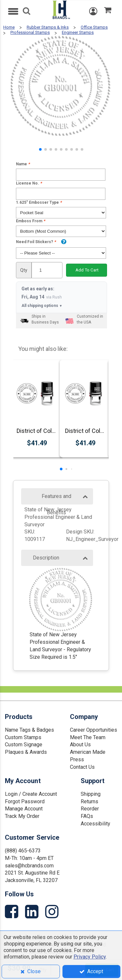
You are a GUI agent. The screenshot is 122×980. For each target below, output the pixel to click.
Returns (89, 801)
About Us (80, 745)
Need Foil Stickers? (36, 242)
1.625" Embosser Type (39, 202)
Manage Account (24, 809)
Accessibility (95, 824)
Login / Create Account (31, 794)
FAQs (87, 816)
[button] (40, 149)
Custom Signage (24, 745)
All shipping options (42, 306)
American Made (88, 752)
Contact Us (82, 767)
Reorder (90, 809)
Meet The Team (88, 737)
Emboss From (30, 221)
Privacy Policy (90, 957)
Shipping (91, 794)
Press (77, 759)
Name (23, 164)
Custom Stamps (23, 737)
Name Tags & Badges (29, 730)
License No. (29, 183)
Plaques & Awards (26, 752)
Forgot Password (25, 801)
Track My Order (22, 816)
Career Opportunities (94, 730)
